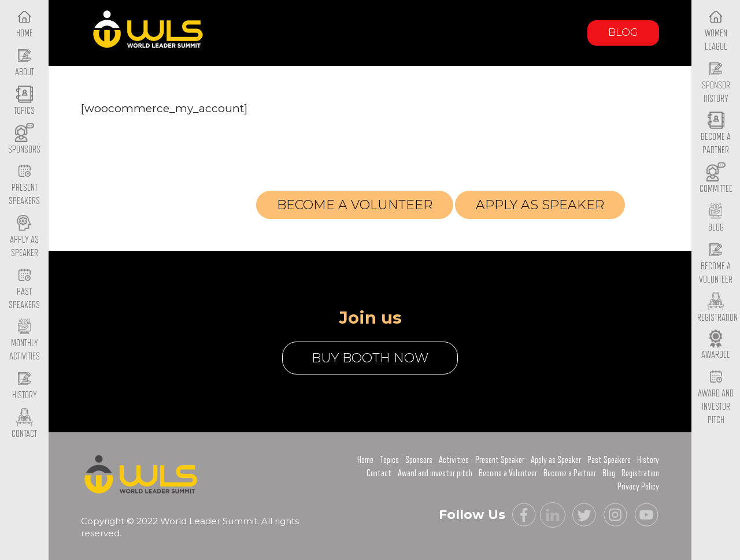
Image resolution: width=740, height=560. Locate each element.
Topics (389, 460)
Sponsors (419, 460)
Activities (454, 460)
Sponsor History (716, 83)
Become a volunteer (355, 205)
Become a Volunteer (716, 264)
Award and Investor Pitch (716, 397)
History (648, 460)
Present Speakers (24, 186)
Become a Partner (716, 135)
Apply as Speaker (24, 237)
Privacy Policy (638, 487)
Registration (184, 208)
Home (365, 460)
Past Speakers (24, 289)
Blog (623, 32)
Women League (716, 31)
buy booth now (370, 358)
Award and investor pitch (435, 473)
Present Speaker (500, 460)
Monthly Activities (25, 341)
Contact (379, 473)
